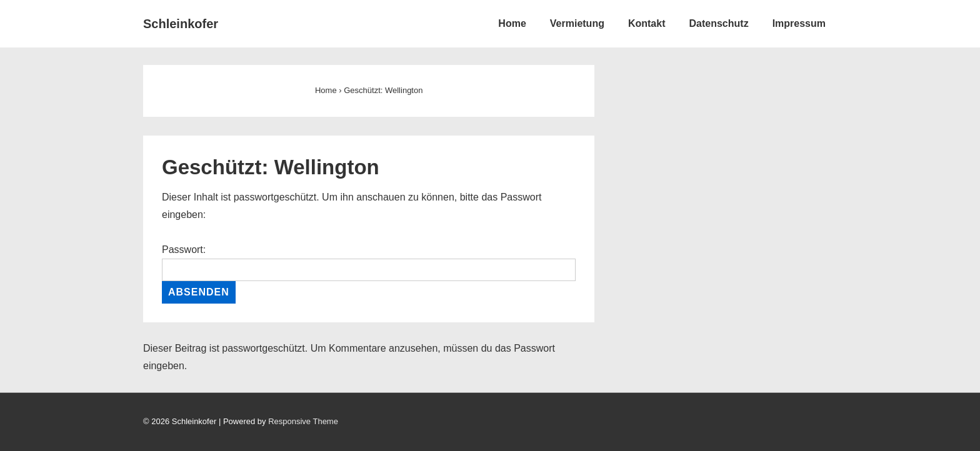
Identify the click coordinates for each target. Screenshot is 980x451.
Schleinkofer (181, 24)
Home (512, 23)
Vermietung (577, 23)
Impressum (799, 23)
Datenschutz (719, 23)
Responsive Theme (303, 421)
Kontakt (647, 23)
